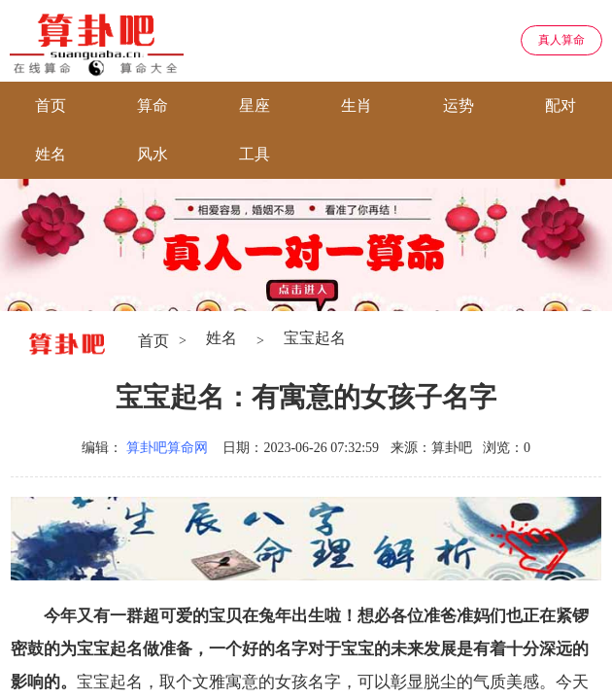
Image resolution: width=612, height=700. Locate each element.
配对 (561, 105)
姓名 (51, 154)
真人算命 (561, 40)
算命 (153, 105)
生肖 (357, 105)
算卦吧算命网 (167, 448)
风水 (153, 154)
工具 (255, 154)
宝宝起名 (315, 338)
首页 (51, 105)
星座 (255, 105)
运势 (459, 105)
